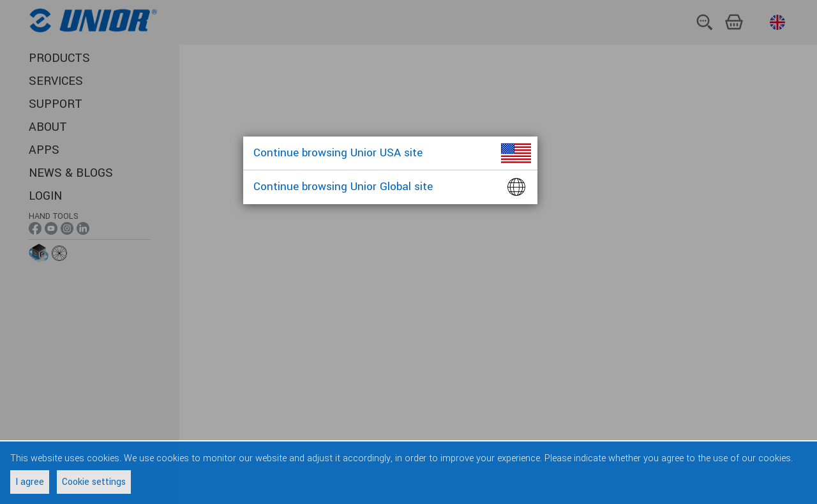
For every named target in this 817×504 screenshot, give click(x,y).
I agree (30, 482)
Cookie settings (94, 482)
